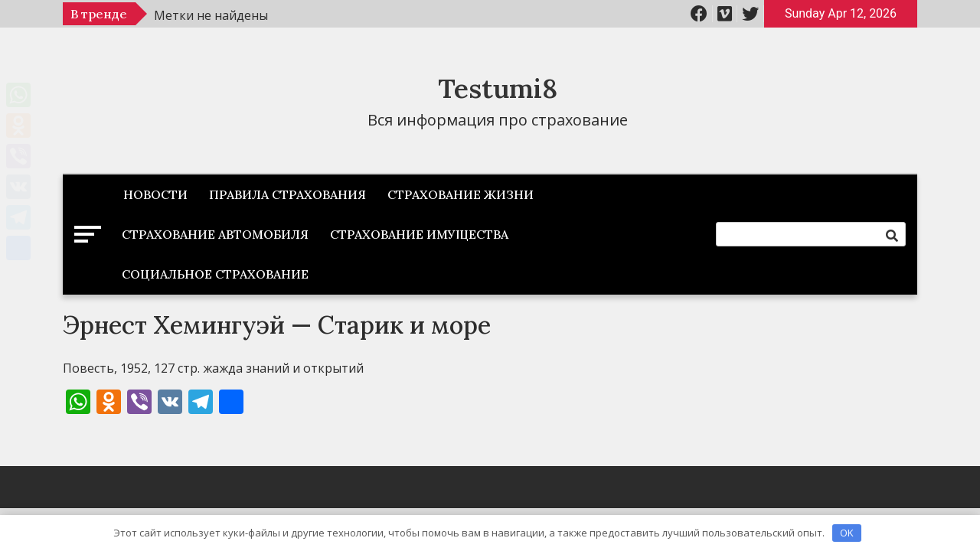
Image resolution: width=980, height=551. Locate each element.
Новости (155, 194)
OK (847, 533)
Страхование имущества (419, 234)
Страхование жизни (461, 194)
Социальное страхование (215, 274)
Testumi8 (498, 88)
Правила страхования (287, 194)
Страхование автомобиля (215, 234)
